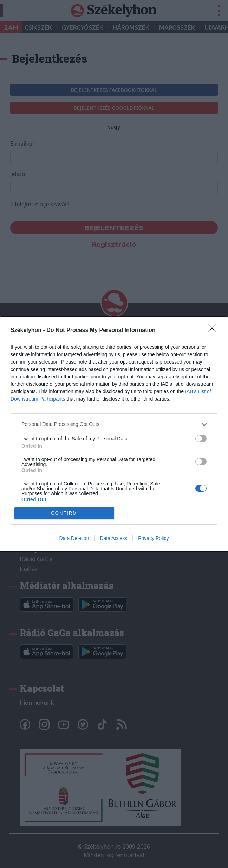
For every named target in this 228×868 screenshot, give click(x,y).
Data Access (113, 538)
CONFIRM (64, 513)
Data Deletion (74, 538)
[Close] (214, 331)
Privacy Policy (153, 538)
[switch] (201, 439)
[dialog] (114, 434)
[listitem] (114, 424)
